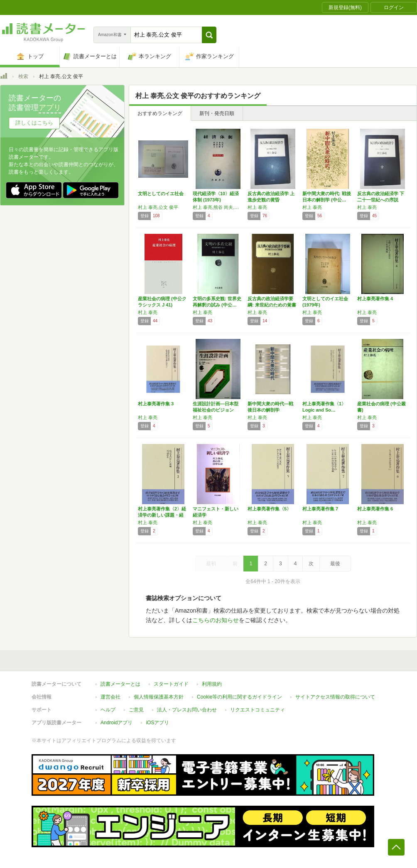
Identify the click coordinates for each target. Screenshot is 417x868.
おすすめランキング (160, 113)
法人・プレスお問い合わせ (187, 710)
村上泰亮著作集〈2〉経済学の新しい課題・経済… (162, 515)
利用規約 (212, 684)
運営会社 (110, 697)
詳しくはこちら (34, 123)
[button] (209, 35)
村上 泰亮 (257, 207)
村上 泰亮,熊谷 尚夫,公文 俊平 (218, 207)
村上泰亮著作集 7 (320, 509)
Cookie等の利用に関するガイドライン (239, 697)
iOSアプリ (157, 723)
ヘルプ (108, 710)
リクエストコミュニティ (258, 710)
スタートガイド (171, 684)
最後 (335, 564)
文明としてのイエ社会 (161, 194)
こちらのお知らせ (216, 620)
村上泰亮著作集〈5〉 (269, 509)
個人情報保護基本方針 (159, 697)
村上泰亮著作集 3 (156, 404)
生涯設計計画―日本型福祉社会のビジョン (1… (216, 410)
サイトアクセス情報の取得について (335, 697)
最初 (211, 564)
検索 (23, 76)
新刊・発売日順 (217, 113)
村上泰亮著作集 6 (375, 509)
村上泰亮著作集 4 (375, 299)
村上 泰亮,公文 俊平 (158, 207)
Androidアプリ (117, 723)
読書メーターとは (120, 684)
